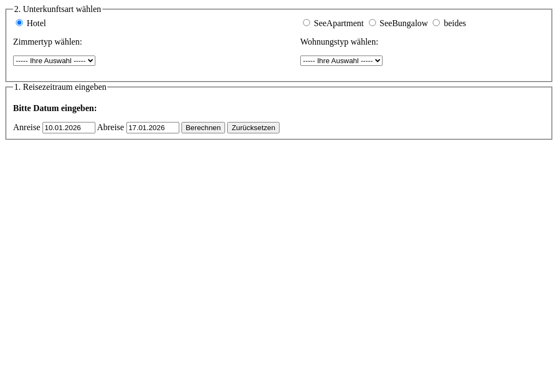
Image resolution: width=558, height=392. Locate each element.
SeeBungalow (404, 23)
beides (455, 23)
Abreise (111, 127)
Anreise (27, 127)
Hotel (37, 23)
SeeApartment (339, 23)
